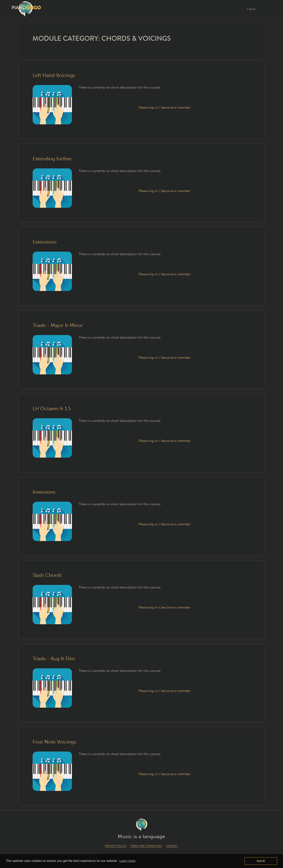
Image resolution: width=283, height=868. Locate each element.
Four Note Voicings (54, 742)
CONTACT (172, 846)
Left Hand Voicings (54, 75)
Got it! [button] (261, 861)
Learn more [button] (127, 861)
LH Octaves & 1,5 (52, 409)
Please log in (148, 107)
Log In (251, 9)
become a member (176, 107)
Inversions (44, 492)
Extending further (52, 159)
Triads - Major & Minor (58, 325)
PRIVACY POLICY (116, 846)
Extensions (45, 242)
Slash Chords (47, 575)
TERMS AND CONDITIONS (146, 846)
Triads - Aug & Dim (54, 659)
